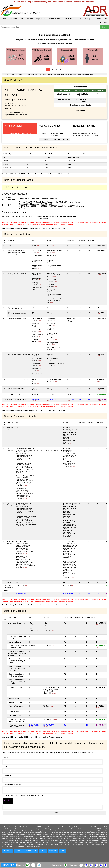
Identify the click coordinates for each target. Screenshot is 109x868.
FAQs (62, 851)
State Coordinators (31, 851)
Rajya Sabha (41, 19)
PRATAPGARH (33, 74)
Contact (43, 851)
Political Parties (54, 19)
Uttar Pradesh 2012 (18, 74)
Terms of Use (53, 851)
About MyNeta (102, 19)
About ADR (103, 23)
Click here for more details (80, 105)
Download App (57, 865)
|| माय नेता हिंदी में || (84, 19)
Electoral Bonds (69, 19)
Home (4, 19)
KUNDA (43, 74)
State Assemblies (27, 19)
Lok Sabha (13, 19)
